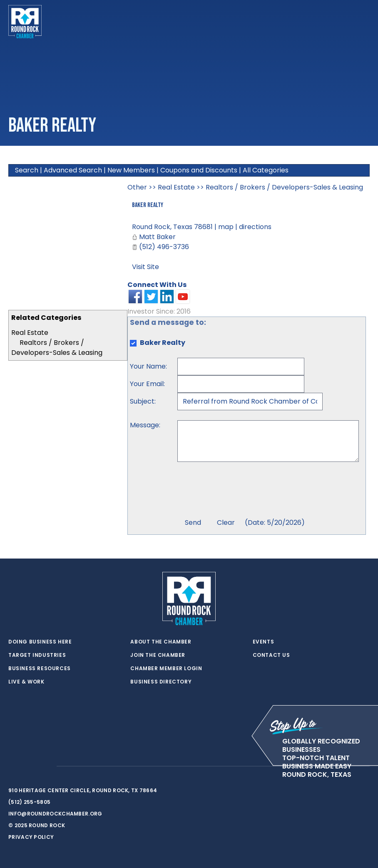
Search (27, 170)
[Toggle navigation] (363, 22)
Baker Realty (148, 205)
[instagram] (46, 766)
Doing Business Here (40, 642)
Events (264, 642)
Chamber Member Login (166, 668)
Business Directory (161, 682)
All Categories (266, 170)
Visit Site (145, 267)
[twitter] (12, 766)
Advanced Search (73, 170)
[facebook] (29, 766)
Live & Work (26, 682)
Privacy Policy (31, 837)
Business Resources (40, 668)
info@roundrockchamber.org (55, 814)
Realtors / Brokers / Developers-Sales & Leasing (57, 348)
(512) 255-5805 (29, 802)
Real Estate (30, 333)
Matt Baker (157, 237)
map (226, 227)
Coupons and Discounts (199, 170)
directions (255, 227)
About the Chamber (161, 642)
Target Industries (37, 655)
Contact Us (271, 655)
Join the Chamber (158, 655)
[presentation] (241, 491)
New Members (131, 170)
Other (137, 187)
